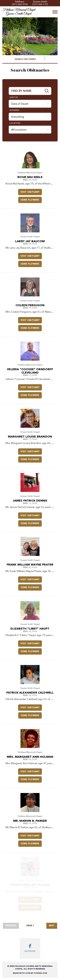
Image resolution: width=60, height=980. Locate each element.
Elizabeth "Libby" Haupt (30, 629)
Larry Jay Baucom (30, 241)
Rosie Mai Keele (30, 177)
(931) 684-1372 (40, 4)
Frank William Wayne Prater (30, 565)
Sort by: (14, 98)
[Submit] (47, 91)
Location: (15, 123)
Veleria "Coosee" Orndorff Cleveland (30, 371)
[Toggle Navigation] (45, 58)
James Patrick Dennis (30, 501)
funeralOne (40, 973)
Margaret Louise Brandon (30, 437)
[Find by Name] (26, 91)
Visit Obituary (31, 191)
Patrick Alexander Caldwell (30, 693)
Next (52, 926)
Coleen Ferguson (30, 305)
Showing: (15, 110)
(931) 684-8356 (20, 4)
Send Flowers (31, 199)
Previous (11, 926)
